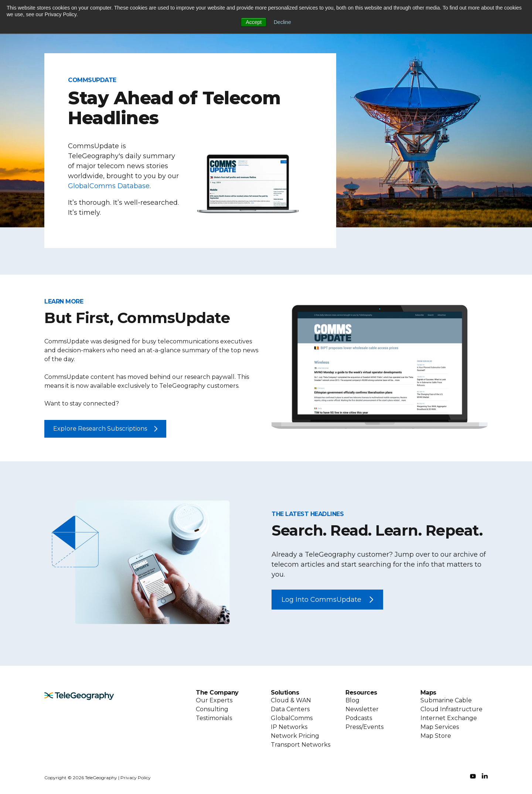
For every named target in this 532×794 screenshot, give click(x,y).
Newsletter (362, 709)
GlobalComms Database (109, 186)
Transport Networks (301, 745)
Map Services (440, 727)
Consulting (212, 709)
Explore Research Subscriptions (100, 429)
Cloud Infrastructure (451, 709)
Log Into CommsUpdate (321, 600)
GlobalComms (292, 718)
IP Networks (289, 727)
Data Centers (290, 709)
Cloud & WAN (291, 700)
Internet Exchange (449, 718)
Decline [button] (282, 22)
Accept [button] (254, 22)
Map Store (436, 736)
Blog (352, 700)
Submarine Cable (446, 700)
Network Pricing (295, 736)
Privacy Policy (136, 778)
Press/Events (364, 727)
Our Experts (214, 700)
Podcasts (359, 718)
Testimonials (214, 718)
